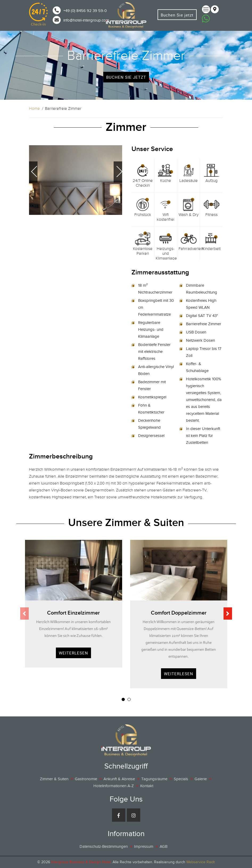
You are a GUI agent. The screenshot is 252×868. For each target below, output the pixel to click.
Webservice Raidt (201, 862)
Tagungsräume (154, 779)
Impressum (144, 846)
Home (34, 108)
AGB (164, 846)
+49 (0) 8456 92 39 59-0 (85, 11)
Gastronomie (86, 779)
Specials (181, 779)
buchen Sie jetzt (126, 77)
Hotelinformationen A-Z (114, 786)
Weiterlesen (73, 653)
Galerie (201, 779)
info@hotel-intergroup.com (86, 20)
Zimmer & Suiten (54, 779)
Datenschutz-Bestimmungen (104, 846)
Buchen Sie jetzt (177, 15)
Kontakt (147, 786)
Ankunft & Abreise (119, 779)
